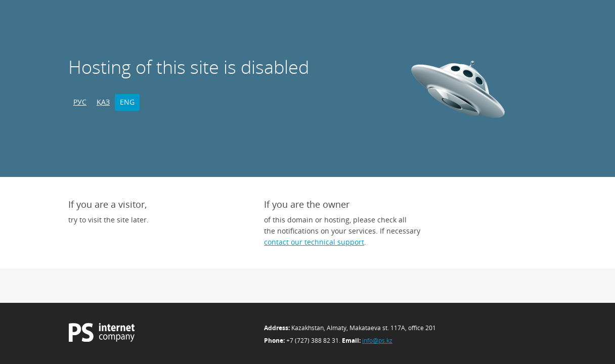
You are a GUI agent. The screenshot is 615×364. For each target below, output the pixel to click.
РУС (80, 102)
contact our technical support (314, 242)
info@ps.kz (377, 340)
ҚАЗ (103, 102)
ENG (127, 102)
